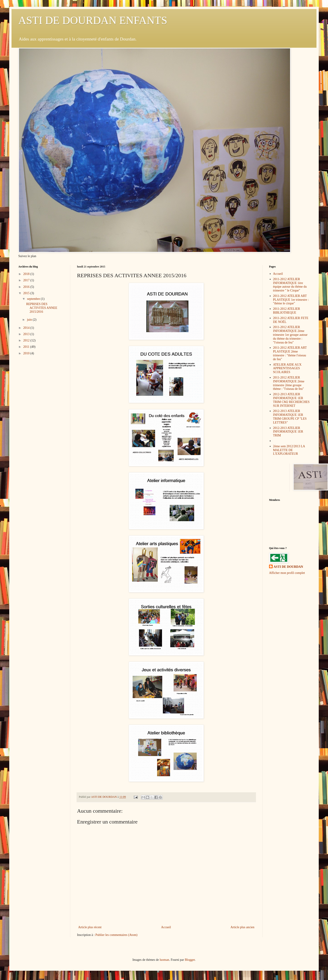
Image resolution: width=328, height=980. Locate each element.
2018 (27, 274)
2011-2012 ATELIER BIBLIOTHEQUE (287, 311)
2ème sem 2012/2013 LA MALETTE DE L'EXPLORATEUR (289, 450)
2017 (27, 280)
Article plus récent (90, 927)
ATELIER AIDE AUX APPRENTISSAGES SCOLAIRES (287, 368)
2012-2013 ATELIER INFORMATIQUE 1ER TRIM (288, 432)
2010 (27, 353)
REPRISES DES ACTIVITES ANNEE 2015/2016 (42, 308)
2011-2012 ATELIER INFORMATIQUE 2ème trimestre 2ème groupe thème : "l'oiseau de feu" (289, 383)
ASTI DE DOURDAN (288, 567)
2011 (27, 347)
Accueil (166, 927)
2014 (27, 328)
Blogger (190, 960)
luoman (164, 960)
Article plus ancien (242, 927)
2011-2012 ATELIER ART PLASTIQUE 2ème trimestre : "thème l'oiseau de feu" (290, 353)
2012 (27, 340)
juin (30, 320)
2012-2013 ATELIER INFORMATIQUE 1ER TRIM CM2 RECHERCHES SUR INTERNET (291, 400)
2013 (27, 334)
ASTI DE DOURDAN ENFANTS (93, 20)
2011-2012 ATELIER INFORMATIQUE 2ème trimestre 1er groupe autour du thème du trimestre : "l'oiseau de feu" (290, 335)
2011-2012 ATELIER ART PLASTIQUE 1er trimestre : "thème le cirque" (291, 300)
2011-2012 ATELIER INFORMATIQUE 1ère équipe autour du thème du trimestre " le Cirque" (290, 285)
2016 (27, 287)
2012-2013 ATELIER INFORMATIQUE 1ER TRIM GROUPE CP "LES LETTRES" (290, 417)
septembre (34, 299)
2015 (27, 293)
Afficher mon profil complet (287, 573)
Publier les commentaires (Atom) (116, 935)
